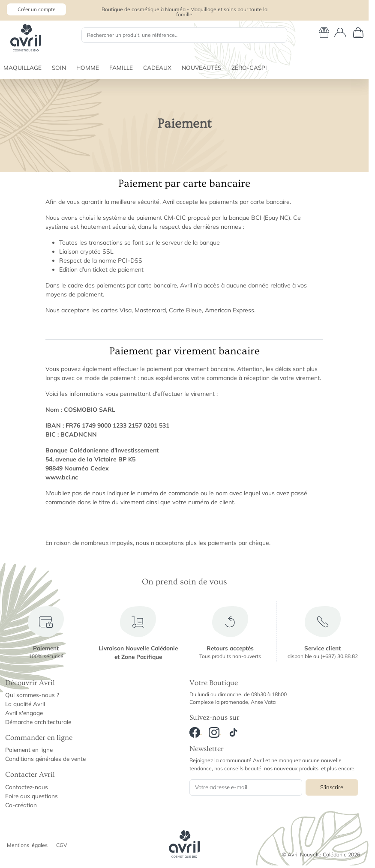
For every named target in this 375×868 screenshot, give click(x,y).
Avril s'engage (24, 713)
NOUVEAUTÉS (201, 67)
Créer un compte (36, 9)
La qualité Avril (25, 704)
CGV (62, 845)
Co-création (21, 805)
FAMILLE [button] (121, 67)
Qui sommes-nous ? (32, 695)
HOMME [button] (88, 67)
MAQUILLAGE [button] (22, 67)
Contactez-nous (27, 787)
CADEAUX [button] (157, 67)
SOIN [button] (59, 67)
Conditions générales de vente (45, 759)
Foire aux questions (31, 796)
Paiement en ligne (29, 750)
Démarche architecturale (38, 722)
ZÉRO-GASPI (249, 67)
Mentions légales (27, 845)
